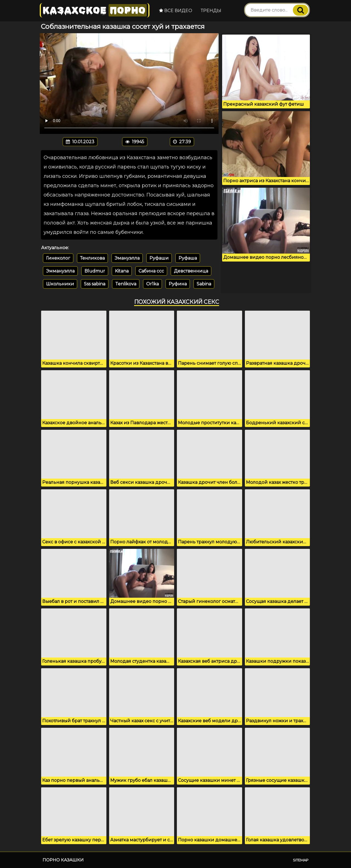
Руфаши (159, 258)
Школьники (60, 284)
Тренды (211, 11)
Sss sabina (95, 284)
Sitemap (301, 860)
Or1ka (152, 284)
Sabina (204, 284)
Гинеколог (58, 258)
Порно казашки (63, 860)
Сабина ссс (151, 271)
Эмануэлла (127, 258)
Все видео (176, 11)
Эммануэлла (60, 271)
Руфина (178, 284)
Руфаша (188, 258)
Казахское (95, 10)
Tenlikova (126, 284)
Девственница (191, 271)
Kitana (122, 271)
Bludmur (95, 271)
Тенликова (92, 258)
